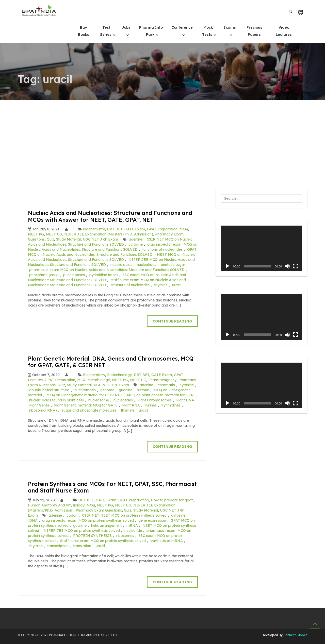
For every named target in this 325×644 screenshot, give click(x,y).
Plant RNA (131, 405)
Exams (230, 27)
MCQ (184, 229)
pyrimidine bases (104, 275)
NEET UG (54, 234)
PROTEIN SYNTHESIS (92, 536)
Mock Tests (208, 31)
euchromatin (85, 390)
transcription (58, 546)
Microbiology (99, 380)
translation (82, 546)
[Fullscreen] (296, 266)
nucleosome (99, 400)
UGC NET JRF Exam (100, 239)
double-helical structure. (50, 390)
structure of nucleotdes (130, 285)
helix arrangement (107, 526)
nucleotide (133, 531)
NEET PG (36, 234)
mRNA (132, 526)
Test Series (106, 31)
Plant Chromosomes (155, 400)
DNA (33, 520)
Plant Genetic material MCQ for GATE (86, 405)
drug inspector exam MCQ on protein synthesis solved (88, 520)
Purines (151, 405)
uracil (177, 285)
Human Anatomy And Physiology (56, 505)
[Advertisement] (162, 138)
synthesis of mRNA (167, 541)
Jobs (126, 27)
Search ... (221, 194)
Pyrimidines (171, 405)
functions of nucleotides (162, 249)
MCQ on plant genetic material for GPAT (161, 395)
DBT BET (115, 229)
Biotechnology (119, 375)
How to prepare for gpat (172, 500)
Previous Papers (254, 31)
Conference (182, 27)
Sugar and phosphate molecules (89, 410)
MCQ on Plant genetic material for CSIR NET (84, 395)
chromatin (166, 385)
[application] (262, 248)
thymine (161, 285)
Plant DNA (185, 400)
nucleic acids (121, 265)
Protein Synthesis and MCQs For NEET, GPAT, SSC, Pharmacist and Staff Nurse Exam (103, 487)
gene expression (152, 520)
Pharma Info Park (151, 31)
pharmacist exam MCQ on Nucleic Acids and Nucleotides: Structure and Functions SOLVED (107, 270)
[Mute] (287, 266)
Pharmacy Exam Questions (99, 510)
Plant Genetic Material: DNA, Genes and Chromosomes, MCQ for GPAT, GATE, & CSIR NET (111, 362)
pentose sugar (173, 265)
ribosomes (125, 536)
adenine (135, 239)
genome (107, 390)
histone (143, 390)
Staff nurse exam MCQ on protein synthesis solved (103, 541)
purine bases (74, 275)
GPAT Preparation (162, 229)
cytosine (136, 244)
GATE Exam (135, 229)
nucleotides (147, 265)
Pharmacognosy (162, 380)
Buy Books (84, 31)
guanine (126, 390)
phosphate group (44, 275)
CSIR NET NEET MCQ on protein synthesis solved (124, 515)
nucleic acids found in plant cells (56, 400)
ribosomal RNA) (43, 410)
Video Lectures (284, 31)
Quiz (50, 239)
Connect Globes (295, 635)
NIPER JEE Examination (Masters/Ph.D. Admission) (109, 234)
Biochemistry (94, 229)
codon (72, 515)
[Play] (227, 266)
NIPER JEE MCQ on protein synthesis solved (82, 531)
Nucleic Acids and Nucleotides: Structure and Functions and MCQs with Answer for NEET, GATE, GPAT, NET (112, 216)
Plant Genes (39, 405)
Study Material (68, 239)
